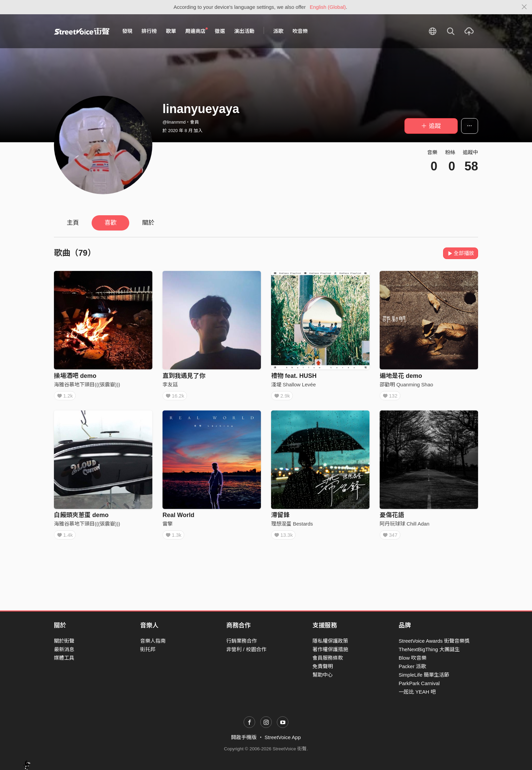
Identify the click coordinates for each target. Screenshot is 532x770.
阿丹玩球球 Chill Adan (405, 526)
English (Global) (328, 7)
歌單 (171, 31)
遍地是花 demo (401, 376)
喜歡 (111, 223)
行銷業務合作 (242, 641)
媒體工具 (64, 658)
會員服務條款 (328, 658)
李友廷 (170, 384)
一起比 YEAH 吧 (417, 692)
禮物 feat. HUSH (294, 376)
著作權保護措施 (330, 649)
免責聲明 (323, 666)
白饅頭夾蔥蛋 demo (81, 517)
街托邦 (148, 649)
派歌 (278, 31)
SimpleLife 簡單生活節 (424, 675)
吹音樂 (300, 31)
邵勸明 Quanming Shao (406, 384)
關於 (148, 223)
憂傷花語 (392, 517)
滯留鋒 (280, 517)
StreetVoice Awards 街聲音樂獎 (434, 641)
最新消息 (64, 649)
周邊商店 (196, 31)
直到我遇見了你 (184, 376)
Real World (178, 517)
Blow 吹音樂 (413, 658)
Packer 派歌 (412, 666)
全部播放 (461, 253)
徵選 (220, 31)
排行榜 (149, 31)
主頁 (73, 223)
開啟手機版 (244, 737)
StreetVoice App (283, 737)
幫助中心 (323, 675)
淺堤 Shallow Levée (293, 384)
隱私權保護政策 (330, 641)
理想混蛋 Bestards (292, 526)
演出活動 (244, 31)
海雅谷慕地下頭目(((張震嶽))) (87, 384)
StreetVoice (82, 31)
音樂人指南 (153, 641)
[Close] (524, 7)
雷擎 (168, 526)
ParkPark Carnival (419, 683)
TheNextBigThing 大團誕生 (429, 649)
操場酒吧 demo (75, 376)
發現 (127, 31)
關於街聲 (64, 641)
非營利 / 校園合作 (246, 649)
